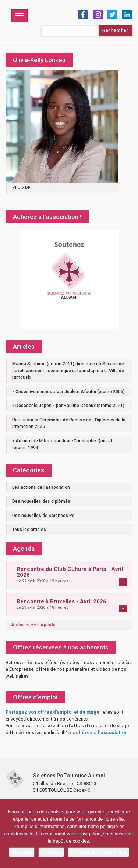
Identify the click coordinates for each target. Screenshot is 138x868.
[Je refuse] (129, 834)
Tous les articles (29, 530)
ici (31, 662)
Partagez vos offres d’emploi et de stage (52, 712)
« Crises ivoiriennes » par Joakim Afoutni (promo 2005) (68, 392)
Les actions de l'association (41, 487)
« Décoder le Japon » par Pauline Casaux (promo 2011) (68, 406)
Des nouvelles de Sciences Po (43, 516)
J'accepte (22, 852)
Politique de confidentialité (98, 852)
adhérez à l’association (100, 733)
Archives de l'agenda (33, 625)
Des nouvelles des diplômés (41, 501)
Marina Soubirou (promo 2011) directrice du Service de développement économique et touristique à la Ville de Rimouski (68, 371)
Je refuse (51, 852)
